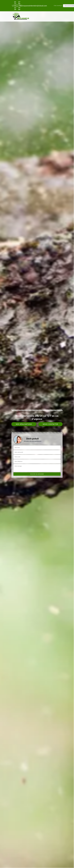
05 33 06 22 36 (13, 6)
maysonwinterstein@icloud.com (33, 6)
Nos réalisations (24, 424)
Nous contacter (50, 424)
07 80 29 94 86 (17, 6)
